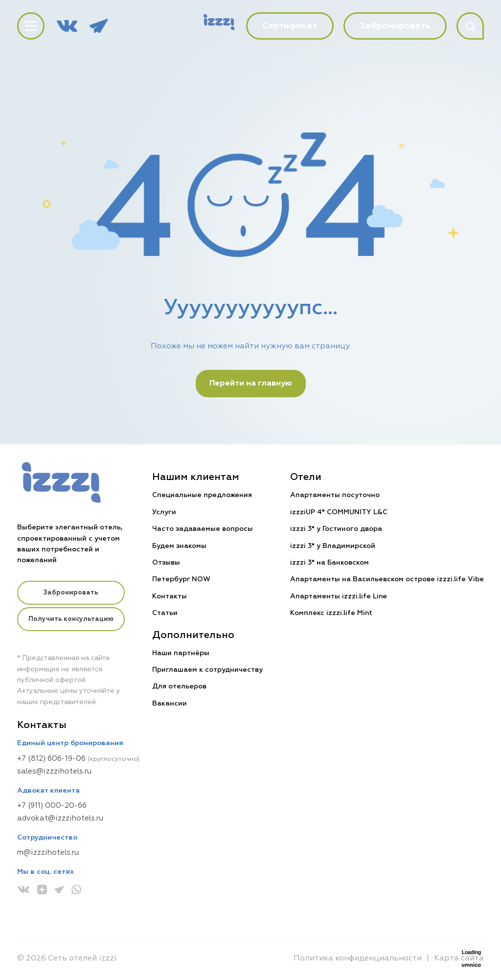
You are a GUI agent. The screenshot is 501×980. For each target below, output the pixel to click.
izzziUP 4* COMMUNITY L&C (339, 512)
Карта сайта (459, 958)
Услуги (165, 512)
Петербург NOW (182, 579)
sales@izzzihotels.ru (54, 771)
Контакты (170, 596)
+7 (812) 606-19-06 (51, 759)
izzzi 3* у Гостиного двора (336, 529)
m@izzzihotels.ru (48, 853)
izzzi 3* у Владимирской (333, 546)
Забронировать (71, 593)
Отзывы (167, 563)
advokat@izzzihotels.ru (60, 818)
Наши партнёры (181, 653)
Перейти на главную (251, 384)
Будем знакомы (180, 546)
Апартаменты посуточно (335, 495)
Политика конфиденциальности (358, 958)
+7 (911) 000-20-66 (52, 806)
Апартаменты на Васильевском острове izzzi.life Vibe (387, 579)
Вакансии (170, 704)
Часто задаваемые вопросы (203, 529)
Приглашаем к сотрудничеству (208, 670)
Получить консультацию (71, 621)
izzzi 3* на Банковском (330, 563)
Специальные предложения (203, 495)
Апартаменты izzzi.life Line (339, 596)
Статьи (165, 613)
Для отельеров (180, 686)
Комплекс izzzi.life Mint (331, 613)
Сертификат (290, 26)
